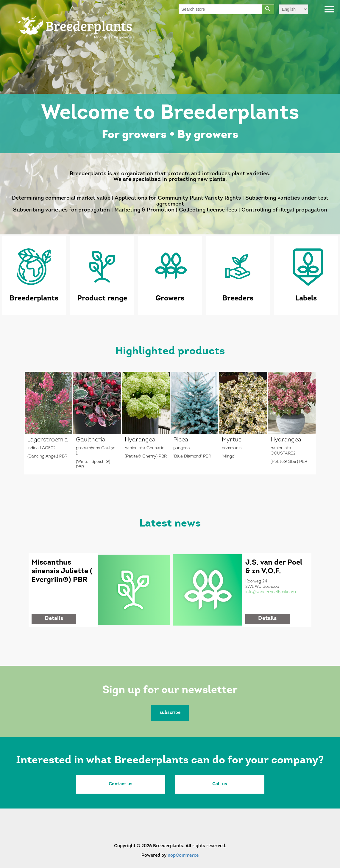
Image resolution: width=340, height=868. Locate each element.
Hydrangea (140, 440)
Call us (220, 784)
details (54, 619)
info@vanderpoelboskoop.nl (272, 592)
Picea (181, 440)
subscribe (170, 713)
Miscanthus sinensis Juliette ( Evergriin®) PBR (62, 571)
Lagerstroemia (48, 440)
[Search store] (221, 9)
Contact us (121, 784)
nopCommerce (183, 856)
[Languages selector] (293, 9)
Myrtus (232, 440)
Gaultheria (91, 440)
